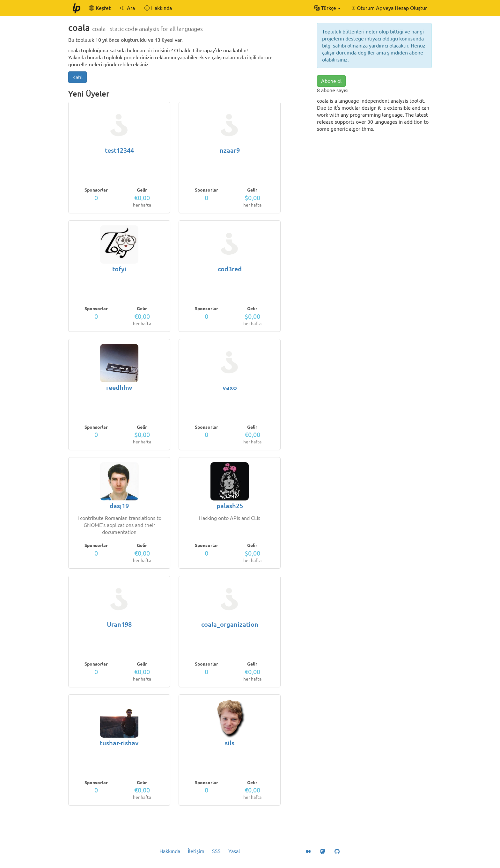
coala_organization (230, 624)
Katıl (77, 77)
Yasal (234, 851)
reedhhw (119, 387)
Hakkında (170, 851)
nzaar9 (230, 150)
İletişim (196, 851)
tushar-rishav (119, 743)
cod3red (230, 269)
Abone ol (331, 81)
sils (230, 743)
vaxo (230, 387)
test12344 (119, 150)
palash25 (230, 506)
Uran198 (119, 624)
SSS (216, 851)
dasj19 (119, 506)
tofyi (119, 269)
